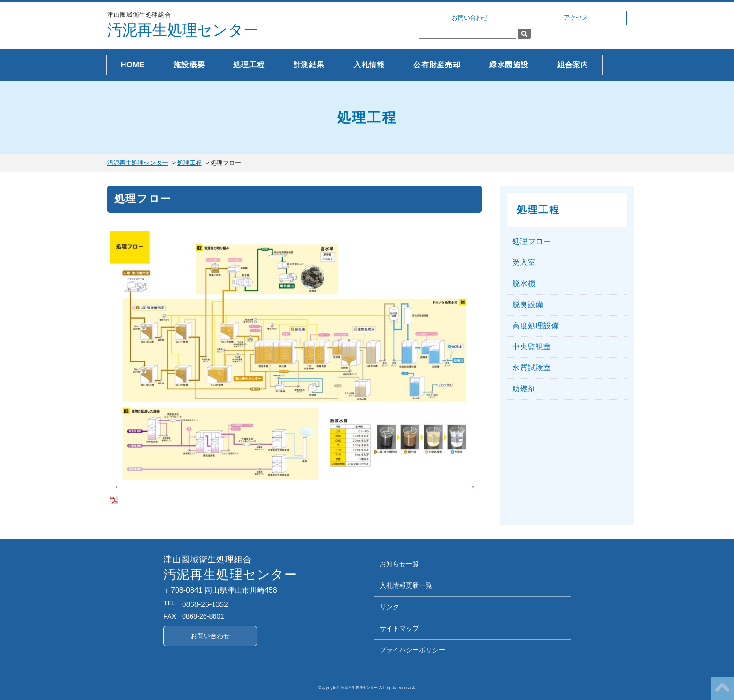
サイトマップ (399, 629)
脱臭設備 (528, 305)
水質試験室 (532, 368)
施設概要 (189, 65)
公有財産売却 (437, 65)
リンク (389, 607)
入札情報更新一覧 (406, 586)
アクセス (576, 18)
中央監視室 (532, 347)
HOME (133, 65)
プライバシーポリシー (412, 650)
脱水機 (524, 284)
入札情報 (369, 65)
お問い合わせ (470, 18)
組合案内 (573, 65)
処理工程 (249, 65)
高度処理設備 (536, 326)
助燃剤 (524, 389)
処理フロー (532, 241)
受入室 (524, 262)
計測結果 (309, 65)
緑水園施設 (509, 65)
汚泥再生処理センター (183, 30)
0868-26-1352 (205, 604)
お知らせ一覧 (399, 564)
